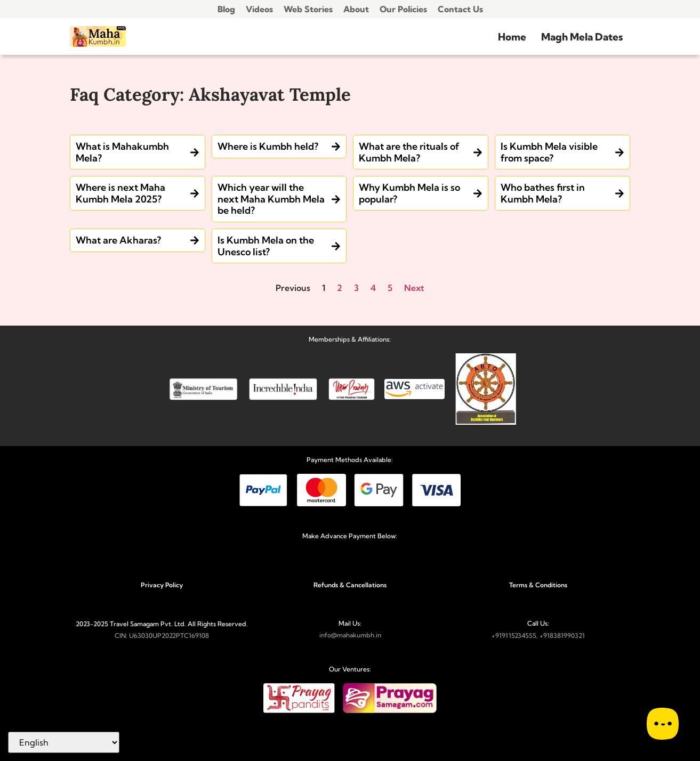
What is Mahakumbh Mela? (122, 152)
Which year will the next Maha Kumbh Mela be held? (271, 199)
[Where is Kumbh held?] (336, 147)
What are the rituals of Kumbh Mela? (409, 152)
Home (512, 37)
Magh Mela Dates (582, 37)
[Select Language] (64, 742)
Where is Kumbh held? (268, 146)
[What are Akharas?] (195, 240)
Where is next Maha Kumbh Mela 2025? (120, 193)
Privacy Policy (162, 585)
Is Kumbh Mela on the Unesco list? (266, 246)
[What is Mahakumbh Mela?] (195, 152)
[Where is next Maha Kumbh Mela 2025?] (195, 193)
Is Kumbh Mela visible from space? (549, 152)
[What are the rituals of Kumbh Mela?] (478, 152)
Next (414, 288)
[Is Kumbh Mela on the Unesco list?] (336, 246)
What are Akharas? (118, 240)
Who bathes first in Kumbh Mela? (543, 193)
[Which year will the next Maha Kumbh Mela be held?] (336, 199)
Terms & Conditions (538, 585)
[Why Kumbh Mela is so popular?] (478, 193)
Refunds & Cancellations (350, 585)
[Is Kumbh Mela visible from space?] (619, 152)
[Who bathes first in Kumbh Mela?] (619, 193)
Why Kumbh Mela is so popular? (409, 193)
